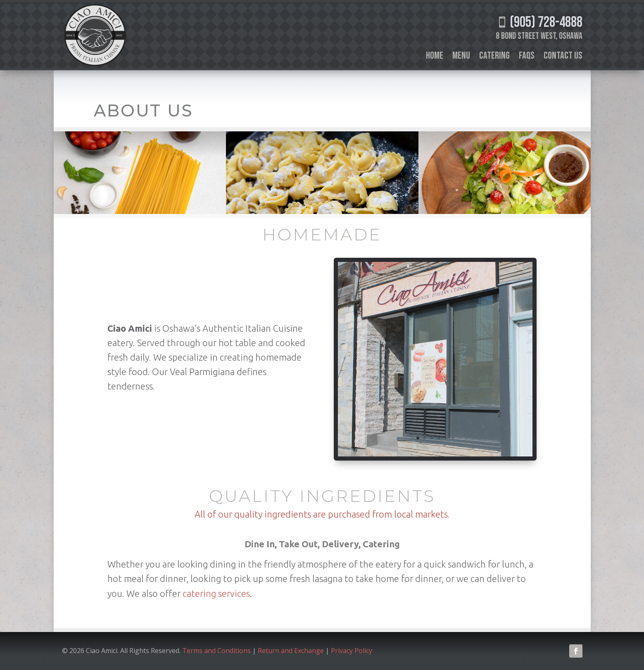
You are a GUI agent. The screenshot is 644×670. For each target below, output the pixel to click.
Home (435, 57)
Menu (461, 57)
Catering (494, 57)
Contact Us (563, 57)
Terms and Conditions (216, 651)
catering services (216, 593)
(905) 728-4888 (539, 23)
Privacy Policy (352, 651)
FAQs (527, 57)
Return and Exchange (291, 651)
